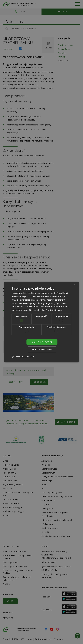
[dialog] (41, 322)
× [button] (74, 285)
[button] (23, 357)
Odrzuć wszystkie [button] (42, 350)
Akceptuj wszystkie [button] (42, 342)
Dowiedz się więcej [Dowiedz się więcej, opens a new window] (55, 310)
